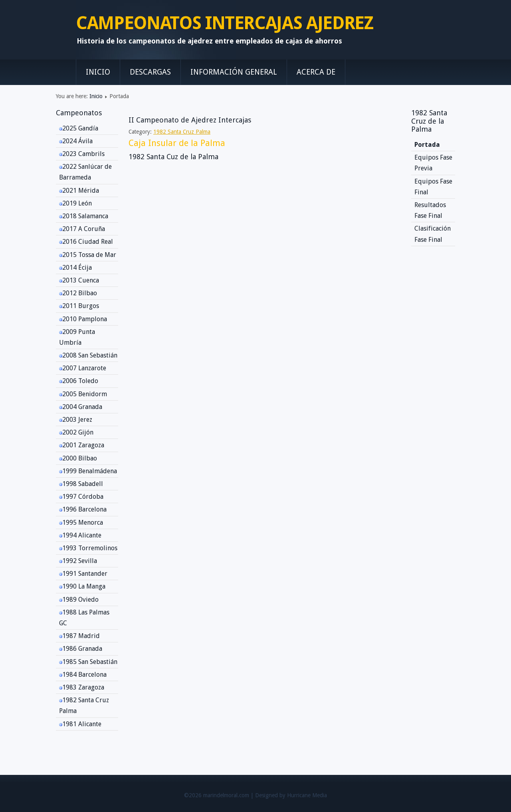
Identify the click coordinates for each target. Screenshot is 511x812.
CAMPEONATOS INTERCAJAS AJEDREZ (225, 23)
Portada (427, 145)
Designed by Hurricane (284, 795)
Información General (234, 72)
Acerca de (316, 72)
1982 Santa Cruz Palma (182, 132)
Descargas (150, 72)
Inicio (98, 72)
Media (320, 795)
